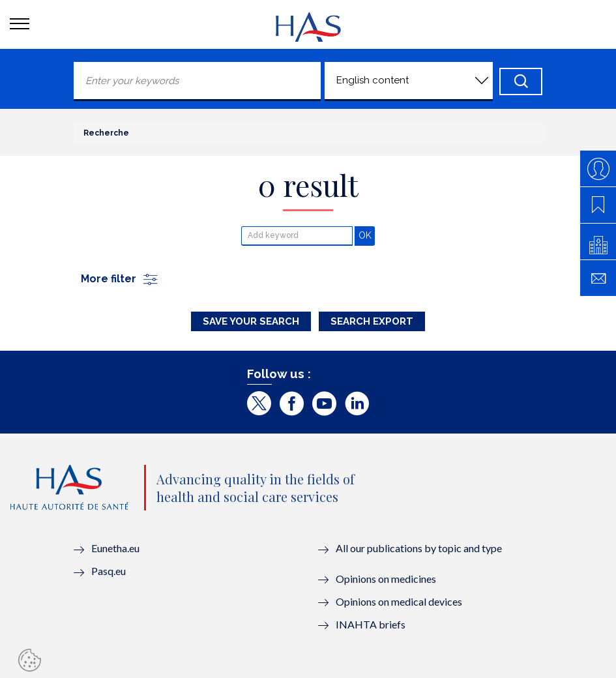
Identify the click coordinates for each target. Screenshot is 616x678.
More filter (120, 279)
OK (367, 235)
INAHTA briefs (371, 624)
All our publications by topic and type (419, 548)
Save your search (251, 321)
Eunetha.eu (115, 548)
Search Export (372, 321)
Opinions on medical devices (399, 601)
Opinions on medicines (386, 579)
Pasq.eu (109, 571)
